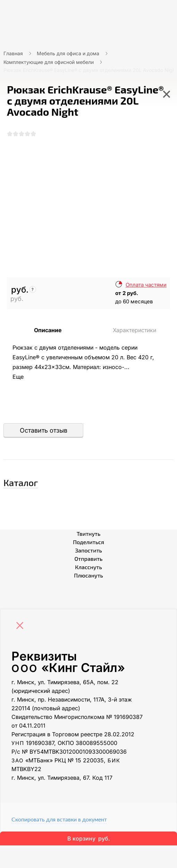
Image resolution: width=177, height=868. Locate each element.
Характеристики (134, 330)
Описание (48, 330)
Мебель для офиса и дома (68, 53)
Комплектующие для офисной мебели (49, 62)
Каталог (21, 482)
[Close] (22, 626)
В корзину (89, 838)
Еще (18, 377)
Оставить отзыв (44, 430)
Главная (13, 53)
